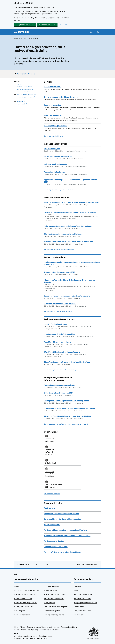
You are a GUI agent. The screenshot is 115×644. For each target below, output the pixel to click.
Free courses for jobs (52, 149)
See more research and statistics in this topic (58, 312)
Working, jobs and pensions (54, 615)
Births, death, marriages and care (27, 590)
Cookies (30, 627)
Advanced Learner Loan (53, 115)
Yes (38, 564)
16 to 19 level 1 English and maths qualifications (62, 352)
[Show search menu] (98, 32)
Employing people (51, 590)
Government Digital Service (50, 630)
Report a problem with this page (87, 564)
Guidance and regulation (24, 87)
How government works (82, 611)
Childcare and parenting (23, 599)
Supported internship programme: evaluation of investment (67, 296)
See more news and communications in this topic (59, 250)
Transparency (79, 607)
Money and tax (49, 603)
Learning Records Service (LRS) (56, 547)
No (48, 564)
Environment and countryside (55, 595)
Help (16, 627)
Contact (56, 627)
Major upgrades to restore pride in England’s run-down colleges (68, 226)
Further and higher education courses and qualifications (65, 530)
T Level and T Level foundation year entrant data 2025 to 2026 (68, 416)
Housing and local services (54, 599)
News (76, 590)
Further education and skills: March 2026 (60, 304)
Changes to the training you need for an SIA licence (63, 234)
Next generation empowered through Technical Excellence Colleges (70, 212)
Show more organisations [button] (52, 494)
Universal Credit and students (55, 164)
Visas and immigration (52, 611)
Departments (79, 586)
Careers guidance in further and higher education (63, 519)
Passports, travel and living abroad (57, 607)
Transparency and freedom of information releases (26, 98)
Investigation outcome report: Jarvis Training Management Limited (69, 408)
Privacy (22, 627)
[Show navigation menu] (90, 32)
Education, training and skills (29, 38)
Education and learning (52, 586)
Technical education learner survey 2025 (60, 272)
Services (19, 84)
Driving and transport (22, 615)
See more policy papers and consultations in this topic (61, 370)
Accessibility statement (43, 627)
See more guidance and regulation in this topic (58, 190)
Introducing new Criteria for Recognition (59, 334)
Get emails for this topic (26, 74)
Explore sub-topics (22, 104)
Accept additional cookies (25, 25)
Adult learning (50, 508)
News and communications (25, 89)
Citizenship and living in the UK (26, 603)
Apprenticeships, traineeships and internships (62, 514)
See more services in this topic (53, 136)
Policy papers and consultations (26, 94)
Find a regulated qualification (55, 126)
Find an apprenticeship (53, 87)
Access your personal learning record (58, 156)
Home (16, 38)
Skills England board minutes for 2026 (59, 393)
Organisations (21, 101)
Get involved (78, 615)
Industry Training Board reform (56, 324)
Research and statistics (24, 92)
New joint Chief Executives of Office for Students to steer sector (68, 242)
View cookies (64, 25)
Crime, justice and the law (24, 607)
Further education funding (54, 541)
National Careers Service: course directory (60, 385)
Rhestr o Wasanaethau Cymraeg (26, 630)
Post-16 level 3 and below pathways (57, 342)
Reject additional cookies (47, 25)
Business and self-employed (25, 595)
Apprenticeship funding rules (55, 172)
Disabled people (20, 611)
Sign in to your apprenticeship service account (62, 97)
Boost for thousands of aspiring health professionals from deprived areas (72, 202)
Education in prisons (52, 525)
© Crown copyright (94, 638)
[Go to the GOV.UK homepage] (22, 32)
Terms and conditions (69, 627)
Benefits (17, 586)
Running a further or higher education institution (63, 552)
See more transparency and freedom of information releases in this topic (66, 424)
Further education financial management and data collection (67, 536)
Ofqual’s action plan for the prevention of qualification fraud (67, 362)
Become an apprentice (53, 105)
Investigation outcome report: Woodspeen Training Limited (66, 401)
